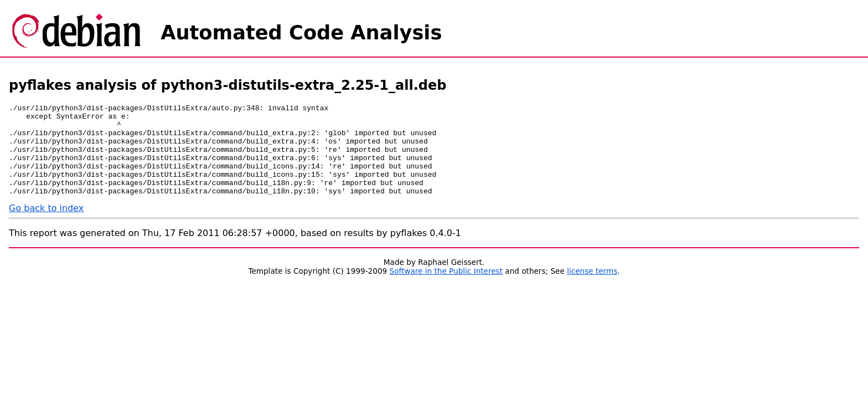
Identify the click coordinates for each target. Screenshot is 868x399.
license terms (592, 289)
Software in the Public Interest (446, 289)
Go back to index (46, 226)
